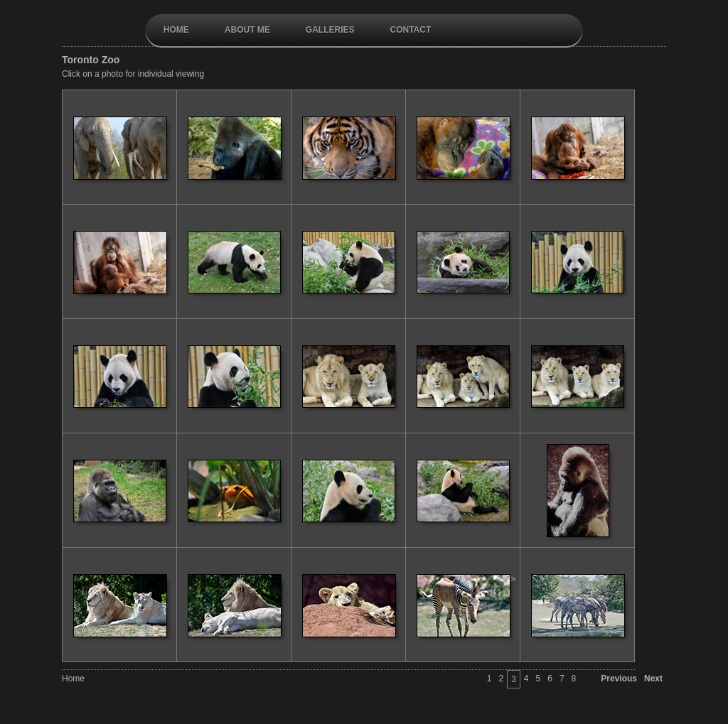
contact (410, 30)
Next (653, 679)
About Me (247, 30)
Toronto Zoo (91, 60)
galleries (330, 30)
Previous (619, 679)
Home (176, 30)
